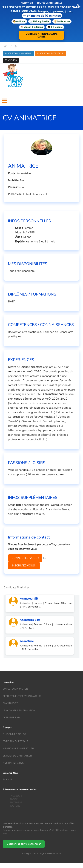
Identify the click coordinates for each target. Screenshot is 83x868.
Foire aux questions (15, 741)
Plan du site (10, 703)
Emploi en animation (15, 689)
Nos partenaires (13, 763)
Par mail (8, 780)
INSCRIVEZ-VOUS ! (24, 566)
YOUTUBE (15, 806)
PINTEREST (16, 803)
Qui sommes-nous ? (14, 734)
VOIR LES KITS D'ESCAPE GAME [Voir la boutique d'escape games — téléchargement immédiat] (41, 35)
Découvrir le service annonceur (24, 844)
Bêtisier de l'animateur (17, 756)
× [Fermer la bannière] (78, 5)
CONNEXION (11, 60)
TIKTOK (14, 799)
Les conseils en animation (19, 711)
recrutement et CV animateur (22, 696)
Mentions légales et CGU (18, 749)
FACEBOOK (16, 796)
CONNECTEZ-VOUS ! (25, 558)
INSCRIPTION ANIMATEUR (18, 53)
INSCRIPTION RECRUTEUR (50, 53)
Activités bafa (12, 718)
